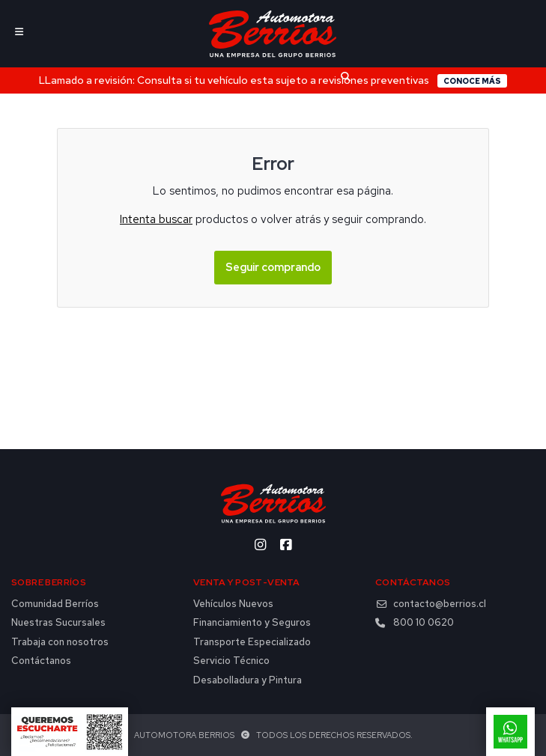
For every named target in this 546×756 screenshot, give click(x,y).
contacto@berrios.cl (431, 604)
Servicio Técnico (231, 661)
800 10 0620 (415, 623)
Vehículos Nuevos (233, 604)
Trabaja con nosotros (60, 642)
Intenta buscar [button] (156, 219)
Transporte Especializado (252, 642)
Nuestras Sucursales (58, 623)
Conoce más (472, 81)
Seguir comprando (273, 267)
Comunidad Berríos (55, 604)
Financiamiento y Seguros (252, 623)
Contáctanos (41, 661)
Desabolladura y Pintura (248, 680)
